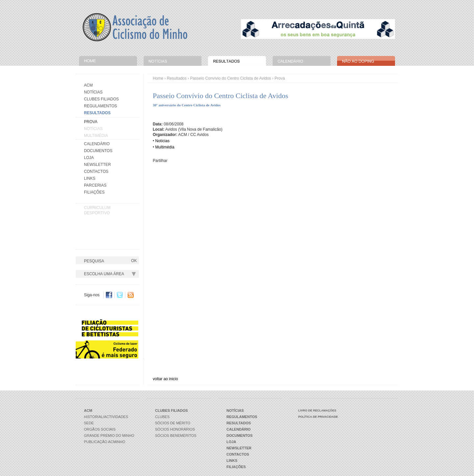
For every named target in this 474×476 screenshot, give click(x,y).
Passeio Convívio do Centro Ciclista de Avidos (230, 78)
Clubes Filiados (101, 99)
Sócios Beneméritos (176, 436)
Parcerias (95, 185)
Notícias (93, 92)
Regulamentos (100, 106)
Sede (89, 423)
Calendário (97, 144)
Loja (89, 158)
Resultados (177, 78)
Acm (88, 85)
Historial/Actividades (106, 417)
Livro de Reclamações (317, 410)
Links (90, 178)
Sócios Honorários (175, 429)
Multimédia (96, 136)
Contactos (96, 172)
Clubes (162, 417)
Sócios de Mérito (173, 423)
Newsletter (97, 165)
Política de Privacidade (318, 417)
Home (158, 78)
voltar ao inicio (165, 379)
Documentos (98, 151)
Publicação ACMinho (105, 442)
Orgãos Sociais (100, 429)
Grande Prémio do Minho (109, 436)
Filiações (94, 192)
